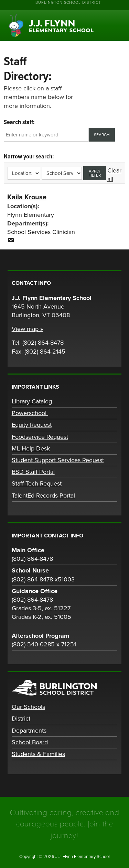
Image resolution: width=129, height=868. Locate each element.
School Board (30, 742)
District (21, 719)
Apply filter (95, 173)
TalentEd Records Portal (43, 496)
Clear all (114, 175)
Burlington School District (68, 3)
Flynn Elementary (31, 215)
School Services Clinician (41, 232)
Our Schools (28, 707)
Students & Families (38, 754)
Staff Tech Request (37, 483)
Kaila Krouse (27, 197)
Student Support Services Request (58, 460)
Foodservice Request (40, 437)
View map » (27, 329)
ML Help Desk (31, 448)
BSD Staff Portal (33, 472)
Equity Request (32, 425)
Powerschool (30, 413)
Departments (29, 731)
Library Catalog (32, 401)
